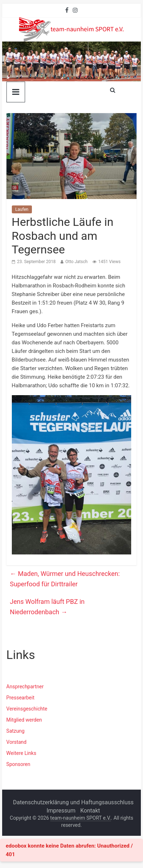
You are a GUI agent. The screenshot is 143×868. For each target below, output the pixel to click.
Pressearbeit (20, 698)
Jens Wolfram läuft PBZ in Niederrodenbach (47, 607)
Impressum (61, 811)
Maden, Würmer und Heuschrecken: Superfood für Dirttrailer (65, 579)
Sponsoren (18, 764)
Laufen (22, 209)
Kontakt (90, 811)
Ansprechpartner (25, 687)
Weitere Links (22, 753)
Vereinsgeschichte (27, 709)
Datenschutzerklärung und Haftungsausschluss (73, 802)
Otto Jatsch (76, 262)
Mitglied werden (24, 720)
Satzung (16, 731)
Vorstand (16, 742)
